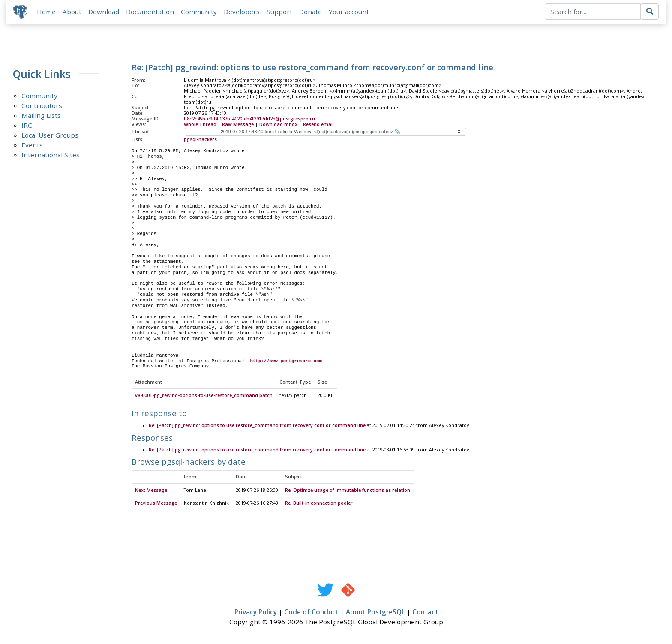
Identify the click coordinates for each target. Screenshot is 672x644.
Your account (349, 12)
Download (104, 12)
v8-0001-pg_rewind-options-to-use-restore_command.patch (204, 396)
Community (199, 12)
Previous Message (156, 504)
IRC (27, 126)
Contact (425, 613)
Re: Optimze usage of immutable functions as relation (348, 491)
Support (279, 12)
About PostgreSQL (375, 613)
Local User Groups (50, 135)
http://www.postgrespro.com (286, 361)
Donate (310, 12)
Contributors (42, 106)
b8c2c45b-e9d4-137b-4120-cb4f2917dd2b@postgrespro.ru (249, 119)
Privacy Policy (256, 613)
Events (32, 145)
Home (46, 12)
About (72, 12)
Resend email (318, 124)
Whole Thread (200, 124)
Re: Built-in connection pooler (319, 504)
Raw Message (238, 124)
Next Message (151, 491)
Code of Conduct (311, 613)
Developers (242, 12)
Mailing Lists (41, 116)
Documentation (150, 12)
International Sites (51, 155)
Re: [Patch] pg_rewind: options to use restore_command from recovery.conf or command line (257, 426)
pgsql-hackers (200, 139)
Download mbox (278, 124)
